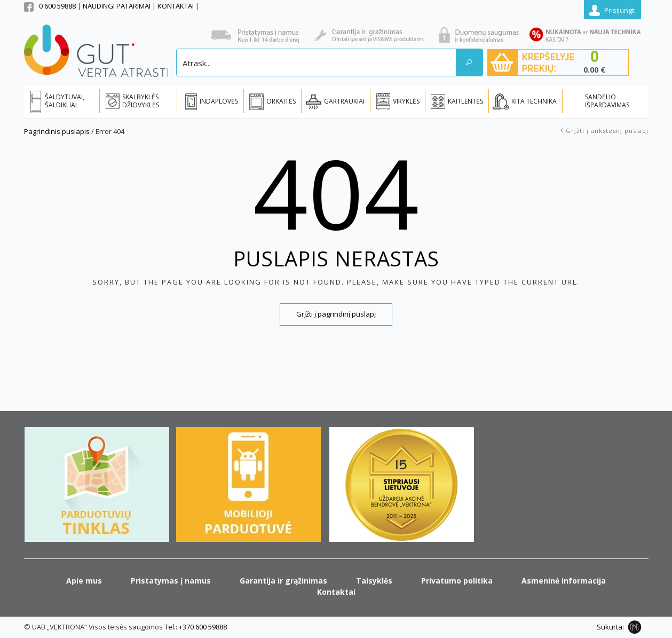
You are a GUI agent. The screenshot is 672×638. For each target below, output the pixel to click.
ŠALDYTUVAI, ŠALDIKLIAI (65, 101)
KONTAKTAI (176, 6)
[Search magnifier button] (469, 62)
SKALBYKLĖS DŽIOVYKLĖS (141, 101)
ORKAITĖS (281, 101)
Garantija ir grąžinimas (283, 581)
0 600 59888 (57, 6)
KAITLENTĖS (465, 101)
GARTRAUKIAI (344, 101)
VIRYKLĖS (406, 101)
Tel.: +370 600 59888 (196, 627)
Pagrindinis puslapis (57, 131)
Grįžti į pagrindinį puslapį (336, 314)
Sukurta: (610, 627)
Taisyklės (374, 581)
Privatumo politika (457, 581)
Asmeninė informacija (564, 581)
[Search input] (317, 62)
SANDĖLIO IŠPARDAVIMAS (607, 101)
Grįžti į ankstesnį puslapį (607, 131)
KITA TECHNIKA (534, 101)
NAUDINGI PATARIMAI (117, 6)
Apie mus (84, 581)
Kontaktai (336, 592)
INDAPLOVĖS (219, 101)
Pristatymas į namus (171, 581)
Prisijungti (620, 10)
